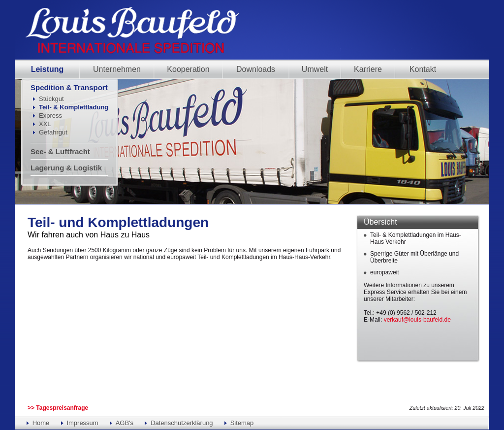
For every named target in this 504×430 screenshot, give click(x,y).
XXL (45, 124)
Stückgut (51, 99)
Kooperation (188, 69)
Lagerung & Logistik (66, 168)
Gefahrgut (53, 132)
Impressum (82, 423)
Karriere (368, 69)
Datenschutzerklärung (182, 423)
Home (41, 423)
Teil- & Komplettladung (74, 107)
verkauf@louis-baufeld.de (417, 320)
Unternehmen (117, 69)
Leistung (47, 69)
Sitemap (242, 423)
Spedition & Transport (69, 87)
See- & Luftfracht (60, 151)
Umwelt (315, 69)
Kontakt (423, 69)
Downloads (256, 69)
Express (50, 116)
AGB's (125, 423)
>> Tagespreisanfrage (58, 408)
